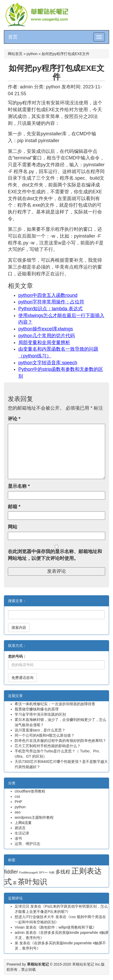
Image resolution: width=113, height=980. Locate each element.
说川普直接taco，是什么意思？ (40, 730)
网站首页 (15, 54)
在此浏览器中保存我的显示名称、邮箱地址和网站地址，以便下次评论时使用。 (55, 555)
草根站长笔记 (83, 964)
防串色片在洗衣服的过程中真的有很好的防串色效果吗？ (60, 741)
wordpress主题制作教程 (34, 817)
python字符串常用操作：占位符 (51, 302)
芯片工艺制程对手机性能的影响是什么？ (48, 746)
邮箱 (14, 507)
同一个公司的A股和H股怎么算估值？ (45, 735)
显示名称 (19, 486)
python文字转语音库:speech (48, 363)
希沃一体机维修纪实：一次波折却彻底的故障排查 (55, 704)
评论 (14, 419)
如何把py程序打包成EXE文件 (56, 72)
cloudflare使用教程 (30, 791)
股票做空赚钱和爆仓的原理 (37, 709)
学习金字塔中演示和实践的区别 (40, 714)
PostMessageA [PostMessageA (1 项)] (29, 872)
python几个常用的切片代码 (47, 336)
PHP (18, 802)
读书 (18, 838)
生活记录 (22, 833)
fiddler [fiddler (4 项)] (11, 872)
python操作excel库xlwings (46, 329)
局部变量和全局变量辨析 (44, 342)
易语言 (20, 828)
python (32, 54)
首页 (13, 37)
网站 (13, 527)
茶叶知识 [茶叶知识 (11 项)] (32, 882)
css (17, 796)
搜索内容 (19, 628)
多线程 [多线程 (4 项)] (63, 872)
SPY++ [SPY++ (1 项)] (43, 872)
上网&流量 (23, 823)
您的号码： (17, 656)
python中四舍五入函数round (48, 295)
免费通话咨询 (22, 678)
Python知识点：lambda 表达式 (50, 309)
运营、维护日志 (27, 844)
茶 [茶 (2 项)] (15, 883)
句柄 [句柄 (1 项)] (52, 872)
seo (18, 812)
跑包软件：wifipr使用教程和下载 (67, 927)
